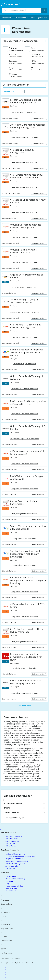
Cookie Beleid (11, 891)
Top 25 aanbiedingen (14, 836)
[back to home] (11, 4)
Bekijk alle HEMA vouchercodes (24, 668)
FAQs (7, 884)
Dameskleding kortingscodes (17, 861)
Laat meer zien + (24, 706)
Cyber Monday (11, 846)
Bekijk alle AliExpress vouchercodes (24, 237)
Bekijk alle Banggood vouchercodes (25, 489)
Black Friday (10, 843)
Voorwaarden (11, 881)
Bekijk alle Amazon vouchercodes (24, 112)
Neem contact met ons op (15, 879)
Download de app (12, 888)
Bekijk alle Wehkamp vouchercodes (25, 137)
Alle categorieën (12, 866)
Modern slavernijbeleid (14, 886)
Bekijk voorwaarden (38, 118)
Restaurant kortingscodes (15, 854)
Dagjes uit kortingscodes (15, 859)
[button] (7, 18)
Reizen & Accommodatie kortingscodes (20, 856)
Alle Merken (10, 868)
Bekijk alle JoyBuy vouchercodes (24, 162)
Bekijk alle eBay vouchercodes (24, 364)
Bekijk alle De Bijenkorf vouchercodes (24, 312)
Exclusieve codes (12, 839)
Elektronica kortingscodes (15, 863)
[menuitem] (7, 18)
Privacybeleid (11, 876)
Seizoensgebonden (39, 18)
